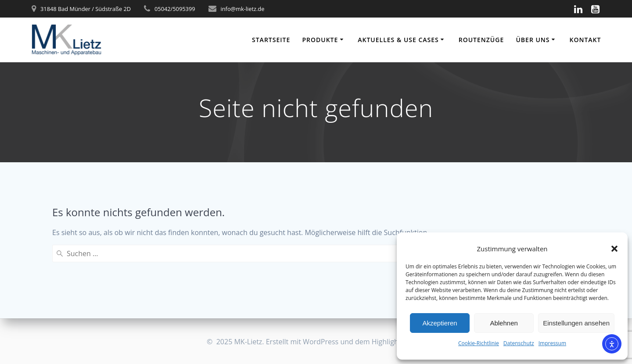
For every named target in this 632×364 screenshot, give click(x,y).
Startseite (271, 40)
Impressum (552, 343)
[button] (614, 249)
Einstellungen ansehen (576, 323)
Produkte (320, 40)
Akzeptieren (440, 323)
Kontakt (585, 40)
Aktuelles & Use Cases (398, 40)
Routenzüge (481, 40)
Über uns (533, 40)
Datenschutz (519, 343)
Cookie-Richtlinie (479, 343)
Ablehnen (504, 323)
